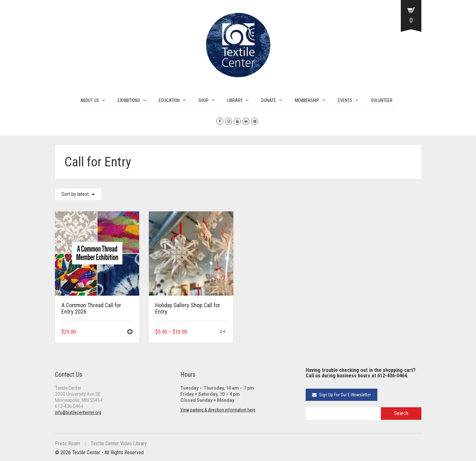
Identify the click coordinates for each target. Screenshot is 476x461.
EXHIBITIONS (129, 100)
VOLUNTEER (382, 100)
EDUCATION (169, 100)
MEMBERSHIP (307, 100)
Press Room (67, 443)
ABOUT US (90, 100)
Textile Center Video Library (119, 443)
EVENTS (345, 100)
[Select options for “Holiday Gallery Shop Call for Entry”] (223, 332)
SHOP (203, 100)
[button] (130, 332)
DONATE (269, 100)
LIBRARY (235, 100)
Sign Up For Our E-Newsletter (341, 395)
